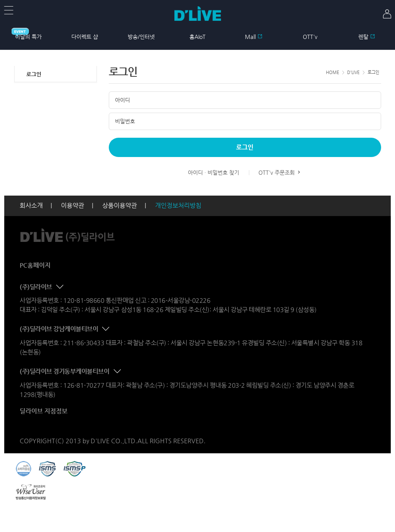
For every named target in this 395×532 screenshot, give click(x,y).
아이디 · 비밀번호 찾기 (214, 172)
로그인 (34, 74)
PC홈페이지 (35, 265)
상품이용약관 (120, 205)
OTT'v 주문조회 (280, 172)
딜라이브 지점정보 (44, 411)
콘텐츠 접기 (61, 287)
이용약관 (73, 205)
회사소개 (31, 205)
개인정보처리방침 (178, 205)
